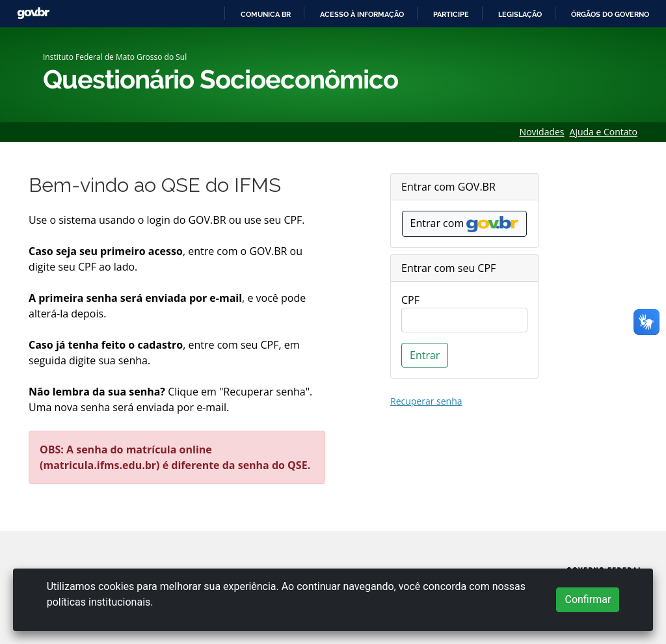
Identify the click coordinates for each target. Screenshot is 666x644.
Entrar (425, 355)
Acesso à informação (362, 14)
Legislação (520, 14)
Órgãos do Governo (610, 14)
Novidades (542, 132)
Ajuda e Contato (604, 132)
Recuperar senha (426, 401)
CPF (410, 300)
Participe (451, 14)
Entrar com (465, 224)
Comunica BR (266, 14)
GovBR (33, 13)
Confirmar (588, 599)
